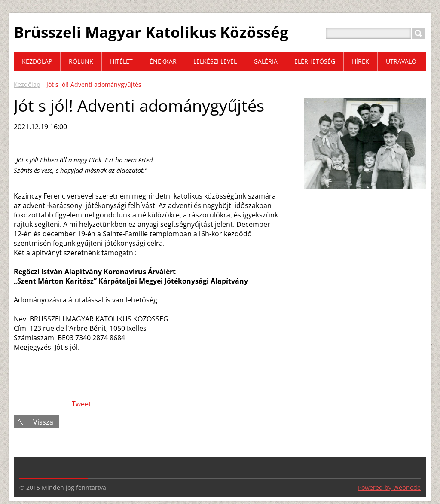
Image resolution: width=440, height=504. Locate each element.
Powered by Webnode (389, 487)
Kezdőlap (27, 84)
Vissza (43, 422)
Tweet (81, 404)
